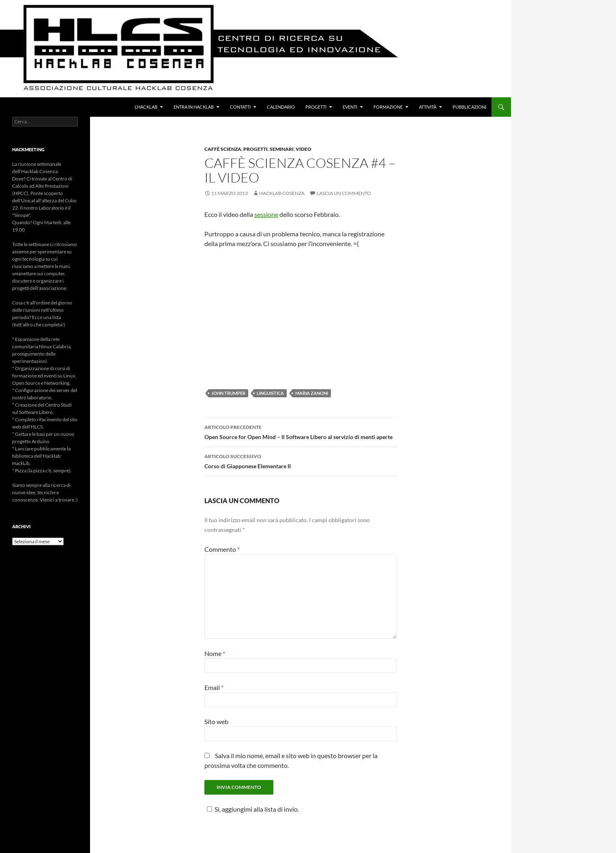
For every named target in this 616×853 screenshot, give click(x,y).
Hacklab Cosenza (282, 193)
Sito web (216, 721)
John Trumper (228, 393)
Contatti (240, 107)
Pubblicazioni (469, 107)
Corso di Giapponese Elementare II (300, 461)
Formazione (388, 107)
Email (214, 687)
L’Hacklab (146, 107)
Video (304, 149)
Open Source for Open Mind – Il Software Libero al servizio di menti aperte (300, 431)
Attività (428, 107)
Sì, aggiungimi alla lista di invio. (252, 809)
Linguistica (270, 393)
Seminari (282, 149)
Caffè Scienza (223, 149)
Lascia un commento (344, 193)
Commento (222, 549)
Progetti (316, 107)
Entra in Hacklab (194, 107)
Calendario (281, 107)
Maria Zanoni (312, 393)
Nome (215, 653)
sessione (266, 214)
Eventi (350, 107)
